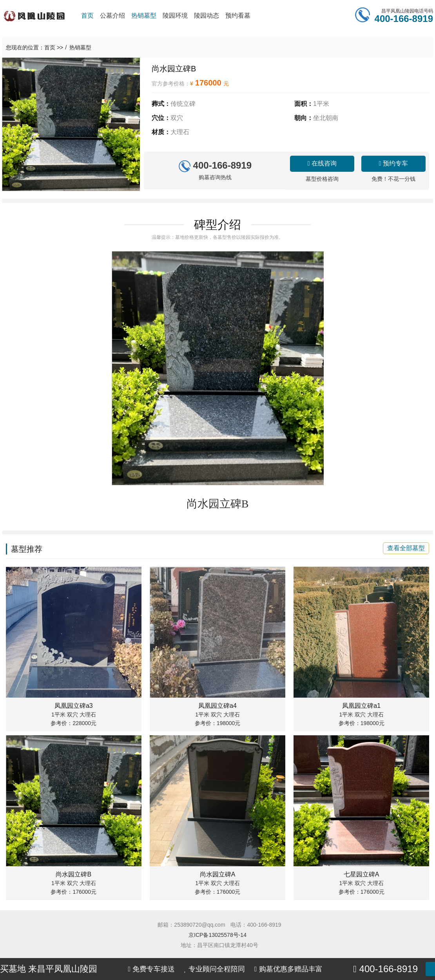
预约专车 (393, 163)
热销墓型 (80, 47)
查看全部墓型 (406, 548)
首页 (50, 47)
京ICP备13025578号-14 (217, 935)
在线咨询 (322, 163)
